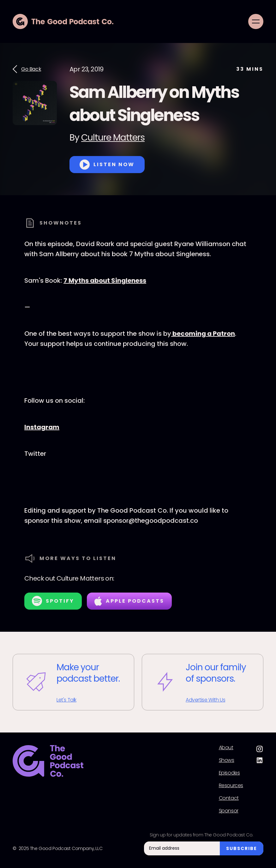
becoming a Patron (203, 334)
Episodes (229, 773)
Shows (227, 760)
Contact (229, 798)
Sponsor (229, 811)
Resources (231, 786)
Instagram (42, 427)
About (226, 748)
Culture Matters (113, 138)
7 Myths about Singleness (105, 280)
